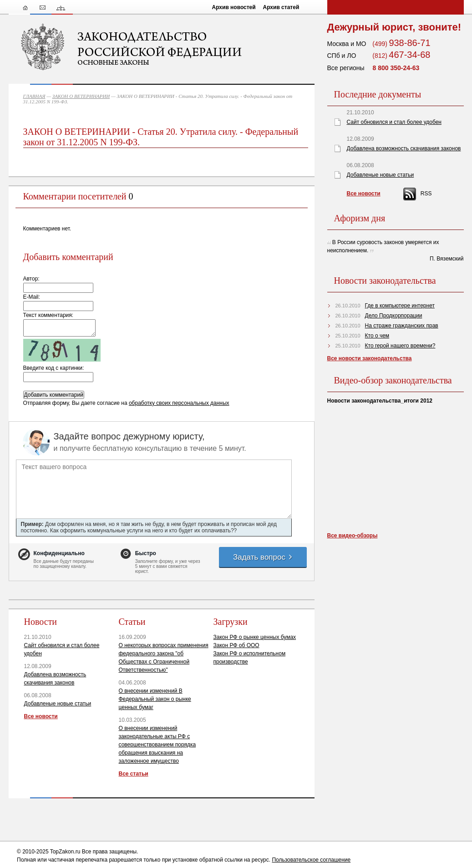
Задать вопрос (263, 557)
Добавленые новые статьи (58, 704)
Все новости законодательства (370, 358)
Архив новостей (234, 7)
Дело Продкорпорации (394, 316)
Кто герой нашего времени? (400, 346)
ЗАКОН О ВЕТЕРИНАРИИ (81, 96)
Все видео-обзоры (353, 536)
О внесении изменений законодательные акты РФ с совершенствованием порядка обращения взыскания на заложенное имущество (157, 745)
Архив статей (281, 7)
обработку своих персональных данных (179, 403)
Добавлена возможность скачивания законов (404, 148)
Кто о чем (377, 336)
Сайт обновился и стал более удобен (394, 122)
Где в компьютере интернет (400, 306)
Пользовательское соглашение (311, 860)
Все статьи (134, 774)
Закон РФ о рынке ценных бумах (255, 637)
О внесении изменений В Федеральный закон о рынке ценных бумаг (155, 699)
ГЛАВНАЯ (34, 96)
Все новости (41, 716)
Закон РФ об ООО (236, 645)
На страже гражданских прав (402, 326)
